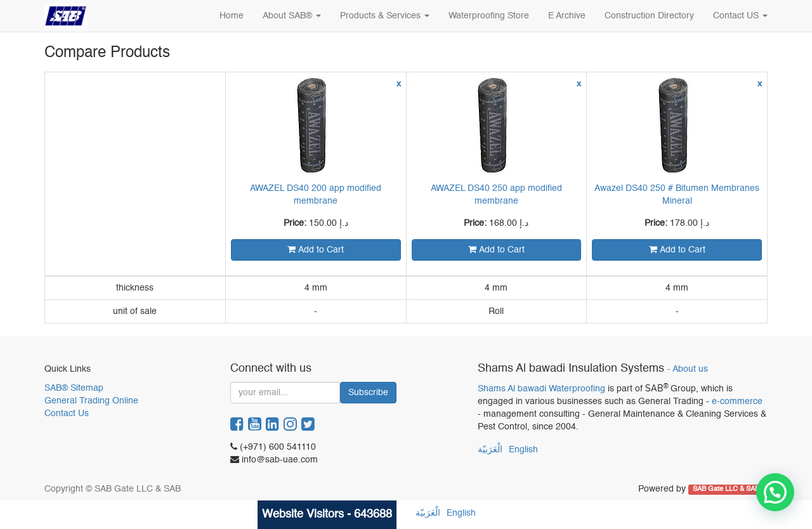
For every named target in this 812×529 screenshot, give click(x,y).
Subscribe (368, 393)
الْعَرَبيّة (490, 450)
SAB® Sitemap (74, 388)
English (523, 450)
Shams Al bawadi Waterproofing (541, 389)
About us (690, 369)
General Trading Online (91, 401)
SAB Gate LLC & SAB (727, 490)
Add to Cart (316, 250)
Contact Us (67, 414)
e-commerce (737, 402)
